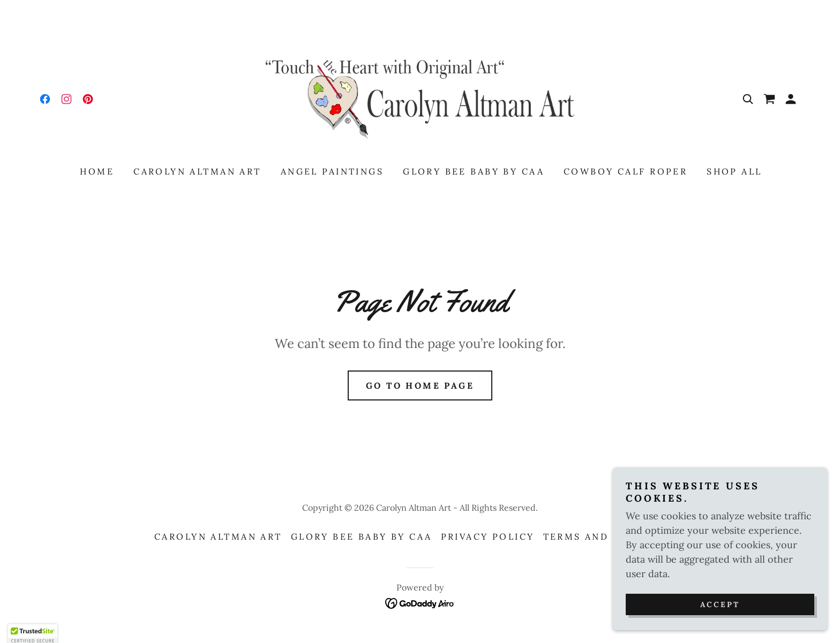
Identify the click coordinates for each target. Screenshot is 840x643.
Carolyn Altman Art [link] (197, 171)
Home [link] (97, 171)
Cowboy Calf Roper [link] (625, 171)
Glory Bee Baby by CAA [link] (474, 171)
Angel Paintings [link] (332, 171)
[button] (791, 99)
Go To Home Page (420, 385)
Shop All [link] (734, 171)
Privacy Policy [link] (488, 536)
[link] (45, 99)
